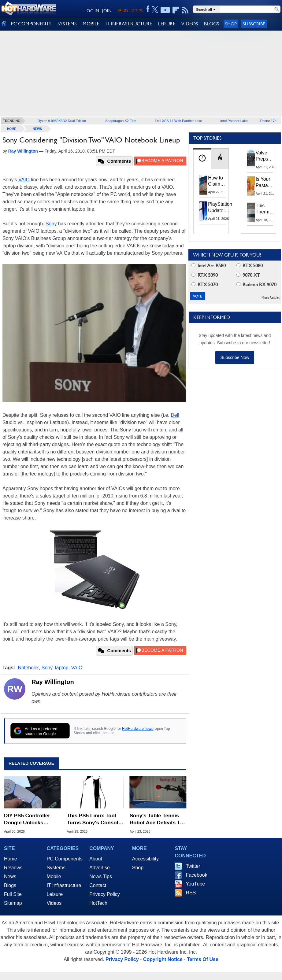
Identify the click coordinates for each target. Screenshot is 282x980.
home (12, 129)
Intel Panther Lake (234, 121)
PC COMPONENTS (31, 24)
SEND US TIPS (130, 11)
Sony (51, 224)
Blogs (10, 885)
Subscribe (254, 24)
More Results (271, 298)
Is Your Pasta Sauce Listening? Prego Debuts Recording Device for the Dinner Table (267, 183)
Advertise (100, 868)
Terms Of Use (203, 959)
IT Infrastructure (64, 885)
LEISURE (167, 24)
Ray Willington (53, 682)
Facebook (196, 875)
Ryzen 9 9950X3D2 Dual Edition (62, 121)
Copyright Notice (163, 959)
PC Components (65, 859)
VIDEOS (190, 24)
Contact (98, 885)
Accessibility (145, 859)
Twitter (193, 866)
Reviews (13, 868)
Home (11, 859)
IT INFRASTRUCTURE (129, 24)
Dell (175, 415)
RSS (191, 893)
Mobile (54, 876)
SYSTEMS (67, 24)
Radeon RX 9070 (256, 285)
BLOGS (211, 24)
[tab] (202, 159)
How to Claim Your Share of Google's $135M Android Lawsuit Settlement (219, 181)
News (37, 129)
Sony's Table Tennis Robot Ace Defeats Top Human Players (158, 819)
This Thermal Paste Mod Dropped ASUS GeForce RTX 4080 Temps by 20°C (266, 209)
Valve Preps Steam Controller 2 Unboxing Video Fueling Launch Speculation (268, 156)
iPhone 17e (268, 121)
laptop (62, 668)
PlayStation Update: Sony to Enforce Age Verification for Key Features (220, 207)
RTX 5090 (205, 275)
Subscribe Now (235, 357)
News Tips (101, 876)
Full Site (13, 894)
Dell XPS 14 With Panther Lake (179, 121)
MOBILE (91, 24)
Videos (54, 903)
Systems (56, 868)
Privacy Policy (105, 894)
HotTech (98, 903)
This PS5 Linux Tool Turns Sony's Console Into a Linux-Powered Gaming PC (94, 819)
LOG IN (92, 11)
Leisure (55, 894)
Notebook (28, 668)
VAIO (24, 180)
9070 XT (248, 275)
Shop (231, 24)
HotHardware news (138, 729)
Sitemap (13, 903)
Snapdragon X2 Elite (121, 121)
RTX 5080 (250, 266)
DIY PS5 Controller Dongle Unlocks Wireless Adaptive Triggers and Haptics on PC (30, 819)
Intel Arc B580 (209, 266)
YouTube (195, 884)
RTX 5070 (205, 285)
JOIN (107, 11)
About (96, 859)
